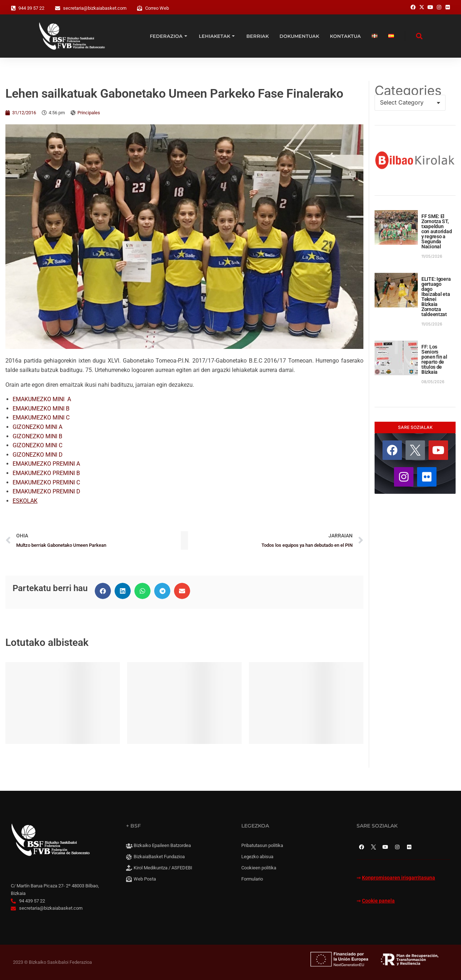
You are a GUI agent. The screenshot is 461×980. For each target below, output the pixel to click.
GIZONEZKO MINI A (37, 427)
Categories (408, 90)
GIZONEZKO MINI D (38, 455)
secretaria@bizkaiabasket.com (95, 8)
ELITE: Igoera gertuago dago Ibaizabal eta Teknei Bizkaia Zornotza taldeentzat (436, 297)
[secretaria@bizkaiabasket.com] (58, 8)
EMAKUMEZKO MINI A (42, 399)
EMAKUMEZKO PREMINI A (46, 464)
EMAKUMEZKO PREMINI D (46, 491)
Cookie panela (378, 901)
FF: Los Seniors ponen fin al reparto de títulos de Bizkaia (434, 359)
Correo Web (157, 8)
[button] (103, 591)
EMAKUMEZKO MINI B (41, 409)
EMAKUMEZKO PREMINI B (46, 473)
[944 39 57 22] (13, 8)
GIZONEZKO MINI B (37, 436)
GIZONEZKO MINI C (37, 445)
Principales (89, 113)
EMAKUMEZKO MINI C (41, 418)
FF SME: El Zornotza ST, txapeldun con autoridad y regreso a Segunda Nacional (437, 231)
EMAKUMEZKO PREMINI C (46, 482)
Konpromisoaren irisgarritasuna (399, 878)
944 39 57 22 (31, 8)
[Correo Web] (140, 8)
